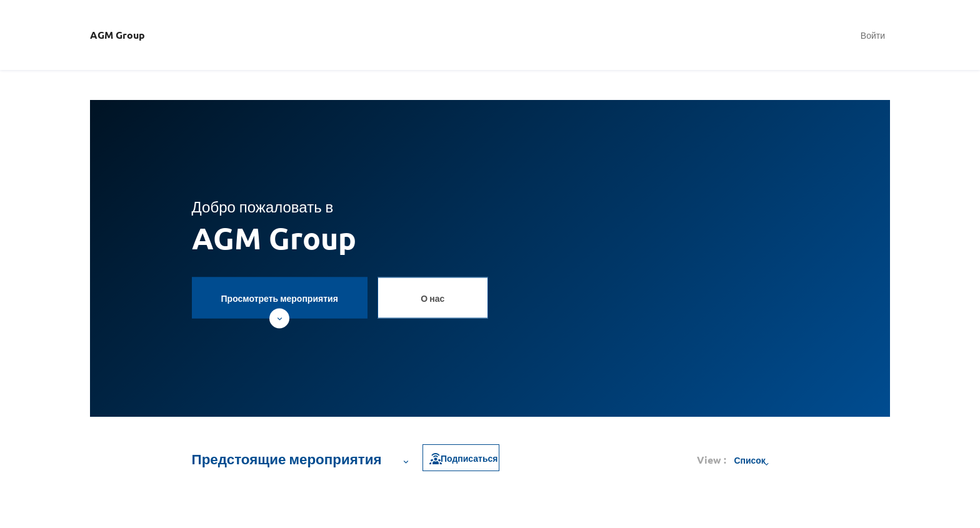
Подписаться (463, 458)
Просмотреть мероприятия (280, 305)
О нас (432, 297)
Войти (873, 35)
